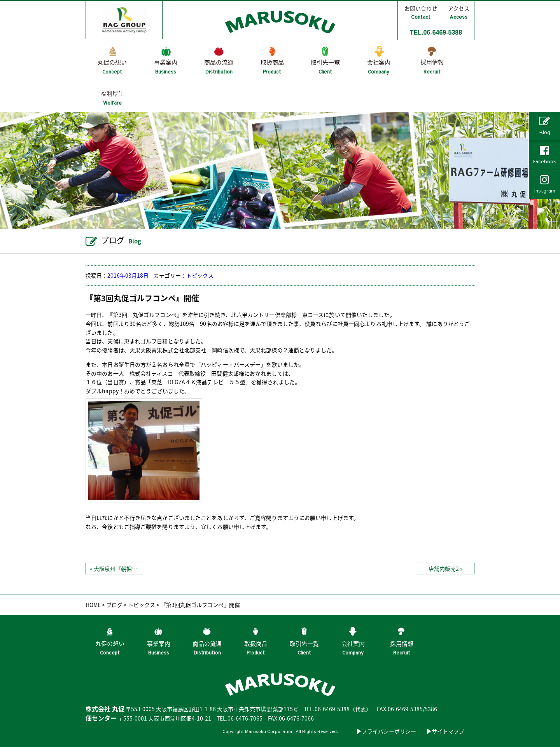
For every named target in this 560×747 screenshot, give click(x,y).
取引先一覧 (325, 67)
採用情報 (432, 67)
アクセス (459, 12)
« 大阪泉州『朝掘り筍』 (116, 569)
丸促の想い (112, 67)
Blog (545, 126)
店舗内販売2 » (446, 569)
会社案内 (379, 67)
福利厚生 (112, 98)
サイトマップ (448, 731)
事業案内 (166, 67)
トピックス (200, 275)
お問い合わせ (421, 12)
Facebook (544, 155)
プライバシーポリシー (389, 731)
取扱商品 (272, 67)
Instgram (545, 184)
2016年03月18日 (128, 275)
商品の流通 (219, 67)
